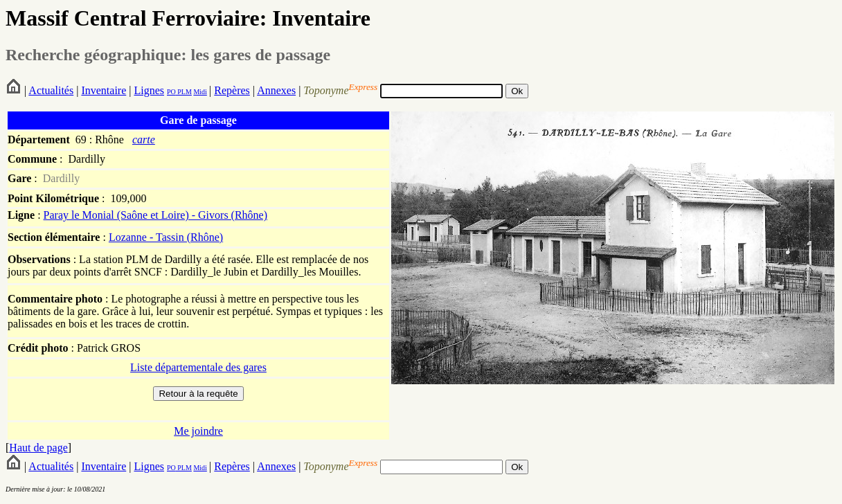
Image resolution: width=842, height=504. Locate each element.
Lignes (149, 90)
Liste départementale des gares (198, 367)
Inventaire (104, 90)
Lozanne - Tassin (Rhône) (166, 237)
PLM (184, 92)
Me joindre (198, 431)
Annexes (276, 90)
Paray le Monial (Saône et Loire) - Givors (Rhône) (155, 215)
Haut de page (38, 448)
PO (171, 92)
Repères (232, 90)
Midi (200, 92)
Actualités (51, 90)
